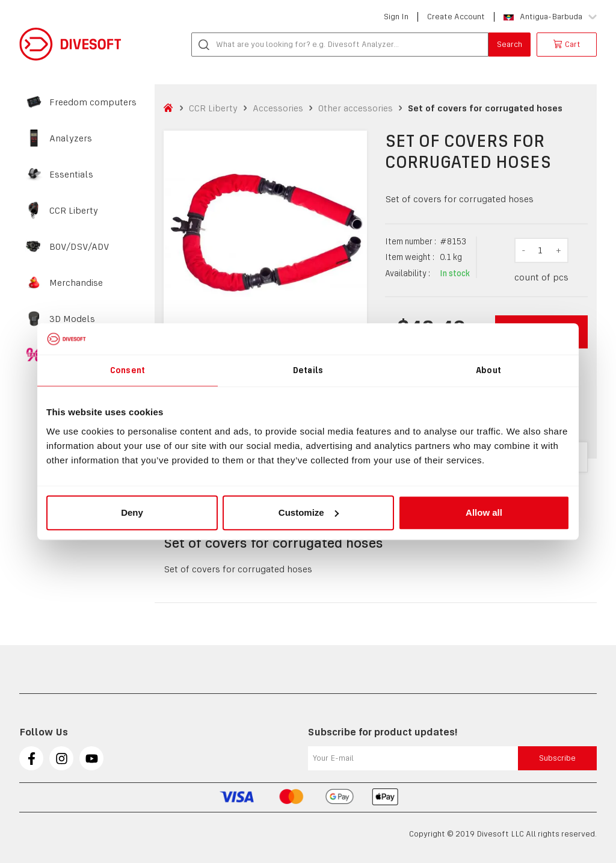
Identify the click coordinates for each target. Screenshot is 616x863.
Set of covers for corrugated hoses (485, 108)
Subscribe (557, 758)
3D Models (72, 319)
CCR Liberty (74, 211)
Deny (132, 512)
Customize (309, 512)
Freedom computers (93, 102)
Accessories (278, 108)
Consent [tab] (128, 370)
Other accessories (356, 108)
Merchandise (76, 283)
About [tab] (488, 370)
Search (510, 44)
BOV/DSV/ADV (79, 247)
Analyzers (71, 138)
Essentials (71, 175)
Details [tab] (308, 370)
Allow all (484, 512)
